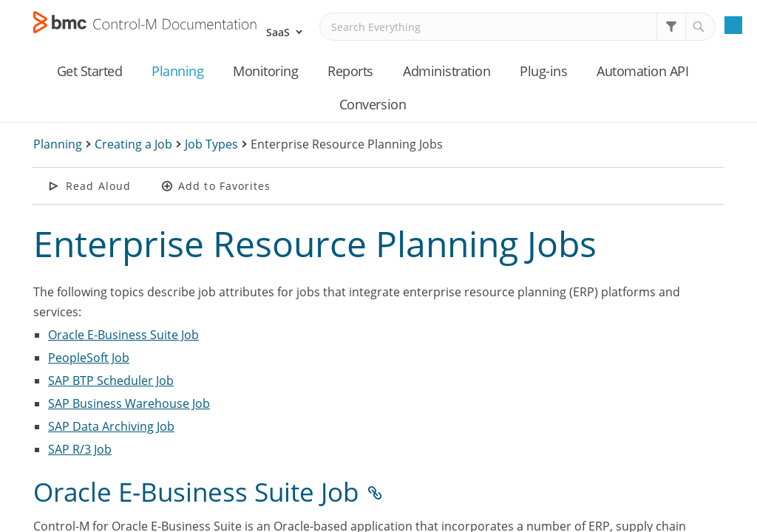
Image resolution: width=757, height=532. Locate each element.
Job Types (211, 144)
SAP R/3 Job (80, 449)
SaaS (278, 32)
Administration (447, 71)
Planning (177, 71)
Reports (350, 71)
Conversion (373, 104)
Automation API (642, 71)
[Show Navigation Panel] (733, 25)
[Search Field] (517, 27)
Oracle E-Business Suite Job (123, 335)
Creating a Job (133, 144)
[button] (671, 27)
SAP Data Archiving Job (111, 426)
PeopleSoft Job (89, 358)
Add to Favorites (225, 186)
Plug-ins (543, 71)
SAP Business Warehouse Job (129, 403)
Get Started (90, 71)
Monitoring (265, 71)
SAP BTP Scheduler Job (111, 381)
